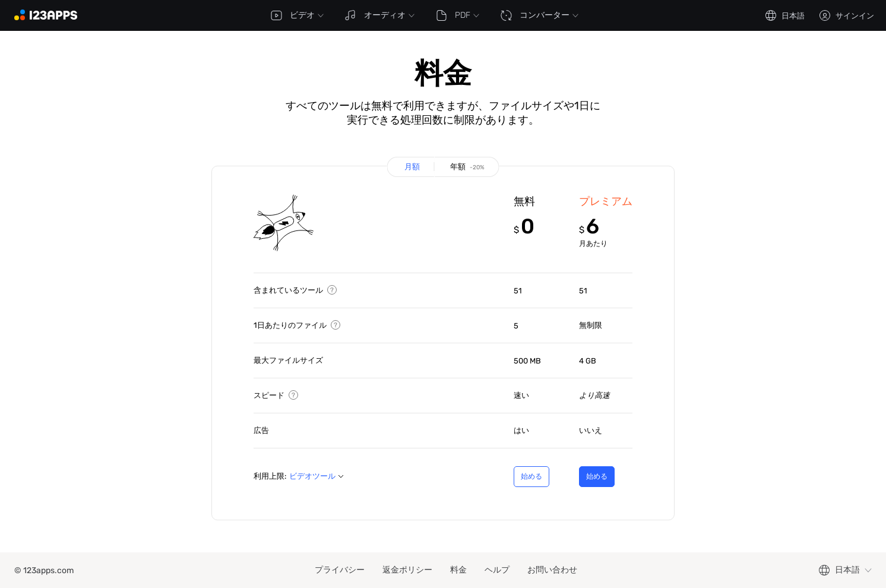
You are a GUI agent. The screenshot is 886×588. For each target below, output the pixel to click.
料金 (458, 570)
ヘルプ (497, 570)
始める (525, 480)
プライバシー (340, 570)
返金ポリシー (407, 570)
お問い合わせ (552, 570)
